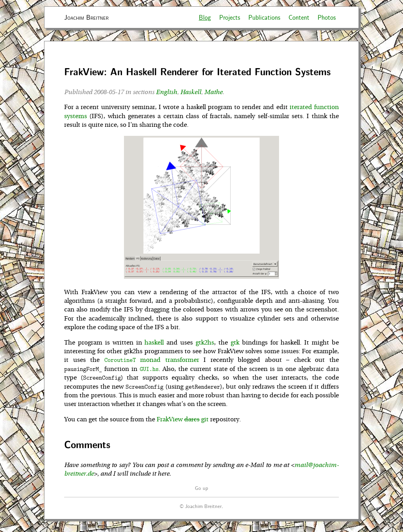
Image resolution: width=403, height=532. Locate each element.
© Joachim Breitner (201, 506)
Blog (205, 17)
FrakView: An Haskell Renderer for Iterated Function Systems (197, 71)
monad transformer (152, 360)
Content (299, 17)
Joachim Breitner (86, 17)
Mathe (213, 92)
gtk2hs (205, 343)
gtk (235, 343)
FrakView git (183, 419)
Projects (230, 17)
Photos (327, 17)
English (166, 92)
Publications (264, 17)
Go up (201, 488)
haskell (154, 343)
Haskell (191, 92)
